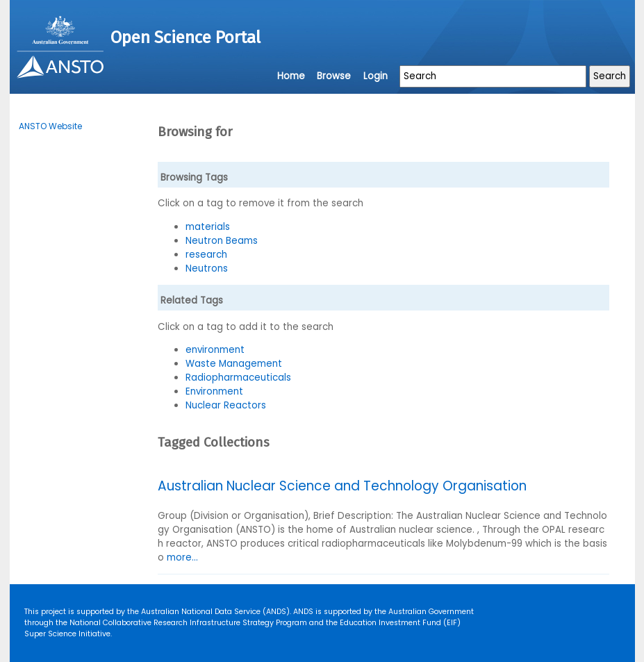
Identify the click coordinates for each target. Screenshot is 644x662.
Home (291, 76)
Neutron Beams (222, 241)
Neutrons (207, 268)
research (206, 255)
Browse (334, 76)
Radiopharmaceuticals (238, 378)
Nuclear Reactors (226, 405)
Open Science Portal (185, 38)
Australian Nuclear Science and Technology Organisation (342, 486)
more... (182, 557)
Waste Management (234, 364)
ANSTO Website (50, 126)
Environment (214, 391)
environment (215, 350)
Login (375, 76)
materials (208, 227)
